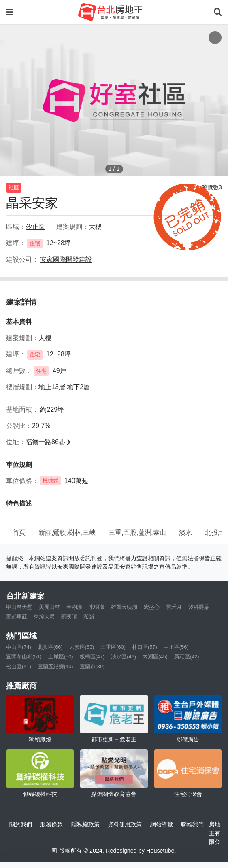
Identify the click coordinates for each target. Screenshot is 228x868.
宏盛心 (152, 607)
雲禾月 (174, 607)
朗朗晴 (69, 617)
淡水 (185, 532)
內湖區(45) (155, 657)
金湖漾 (74, 607)
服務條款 (51, 824)
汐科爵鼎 (199, 607)
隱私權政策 (85, 824)
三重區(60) (113, 647)
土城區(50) (61, 657)
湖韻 (89, 617)
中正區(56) (176, 647)
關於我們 (21, 824)
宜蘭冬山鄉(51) (24, 657)
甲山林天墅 (19, 607)
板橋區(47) (92, 657)
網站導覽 (162, 824)
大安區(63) (82, 647)
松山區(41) (19, 666)
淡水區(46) (124, 657)
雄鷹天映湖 (124, 607)
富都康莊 (17, 617)
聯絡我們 (192, 824)
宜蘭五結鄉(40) (55, 666)
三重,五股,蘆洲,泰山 (137, 532)
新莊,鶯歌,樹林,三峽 (67, 532)
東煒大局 (44, 617)
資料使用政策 (125, 824)
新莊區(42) (187, 657)
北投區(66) (50, 647)
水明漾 (97, 607)
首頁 (19, 532)
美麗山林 (49, 607)
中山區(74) (19, 647)
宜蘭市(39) (92, 666)
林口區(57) (145, 647)
